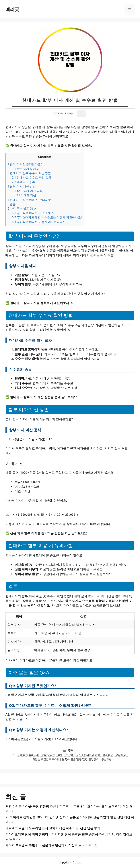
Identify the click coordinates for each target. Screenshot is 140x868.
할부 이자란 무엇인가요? (25, 164)
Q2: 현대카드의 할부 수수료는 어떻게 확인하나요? (47, 217)
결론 (12, 204)
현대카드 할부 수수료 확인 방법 (29, 173)
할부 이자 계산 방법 (22, 186)
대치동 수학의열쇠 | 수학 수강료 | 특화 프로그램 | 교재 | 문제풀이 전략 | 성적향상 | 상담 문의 (72, 755)
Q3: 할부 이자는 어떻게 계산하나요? (38, 222)
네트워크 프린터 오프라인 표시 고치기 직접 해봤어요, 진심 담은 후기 (53, 828)
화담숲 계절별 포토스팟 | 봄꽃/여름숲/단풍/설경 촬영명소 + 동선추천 (72, 759)
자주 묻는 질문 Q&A (22, 209)
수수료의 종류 (23, 182)
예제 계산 (26, 195)
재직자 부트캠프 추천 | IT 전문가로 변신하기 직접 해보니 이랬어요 (52, 845)
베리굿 (12, 9)
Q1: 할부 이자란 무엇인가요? (33, 213)
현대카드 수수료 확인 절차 (32, 177)
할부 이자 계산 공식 (27, 191)
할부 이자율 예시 (25, 169)
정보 (71, 750)
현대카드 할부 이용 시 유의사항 (29, 200)
